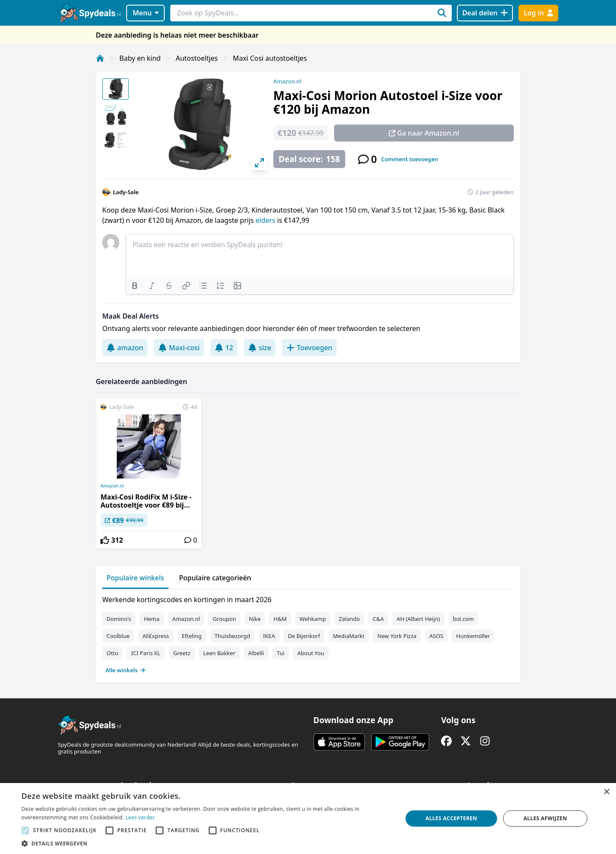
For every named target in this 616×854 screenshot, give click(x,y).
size (260, 348)
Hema (151, 619)
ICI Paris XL (145, 653)
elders (266, 220)
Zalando (349, 619)
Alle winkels (126, 670)
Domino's (119, 619)
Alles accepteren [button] (452, 818)
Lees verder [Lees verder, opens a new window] (140, 817)
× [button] (606, 792)
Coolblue (118, 636)
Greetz (182, 653)
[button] (206, 843)
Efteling (192, 636)
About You (311, 653)
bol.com (463, 619)
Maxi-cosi (179, 348)
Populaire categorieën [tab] (215, 578)
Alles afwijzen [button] (545, 818)
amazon (125, 348)
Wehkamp (313, 619)
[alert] (308, 819)
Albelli (256, 653)
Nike (255, 619)
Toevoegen (309, 348)
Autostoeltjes (197, 58)
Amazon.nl (287, 81)
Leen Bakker (219, 653)
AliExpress (156, 636)
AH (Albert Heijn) (418, 619)
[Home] (100, 58)
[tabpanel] (308, 633)
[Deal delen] (485, 13)
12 (224, 348)
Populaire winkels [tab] (135, 578)
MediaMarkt (349, 636)
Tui (281, 653)
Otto (112, 653)
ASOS (437, 636)
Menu (146, 13)
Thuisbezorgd (232, 636)
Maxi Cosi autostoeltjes (270, 58)
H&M (280, 619)
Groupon (224, 619)
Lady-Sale (126, 192)
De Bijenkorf (304, 636)
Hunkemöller (473, 636)
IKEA (269, 636)
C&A (378, 619)
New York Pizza (397, 636)
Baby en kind (140, 58)
